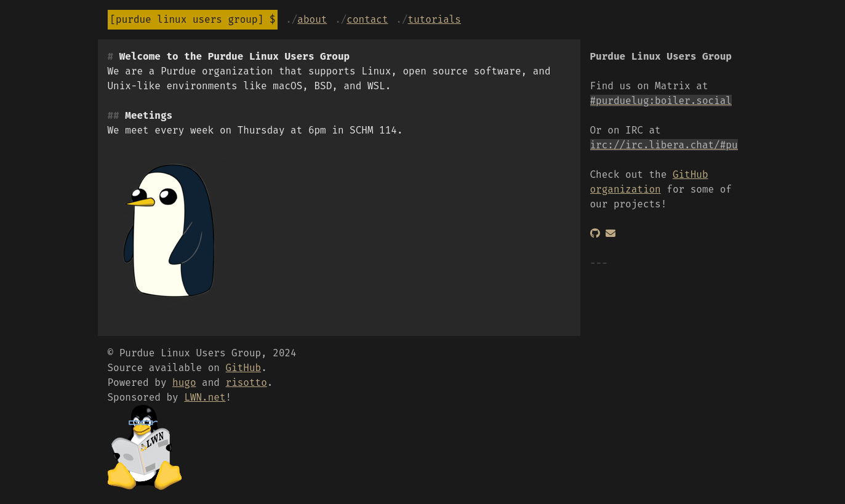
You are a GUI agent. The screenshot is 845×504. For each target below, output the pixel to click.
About (312, 19)
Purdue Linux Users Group (186, 19)
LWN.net (205, 397)
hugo (184, 382)
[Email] (611, 234)
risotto (246, 382)
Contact (367, 19)
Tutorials (435, 19)
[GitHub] (595, 234)
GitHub (244, 368)
